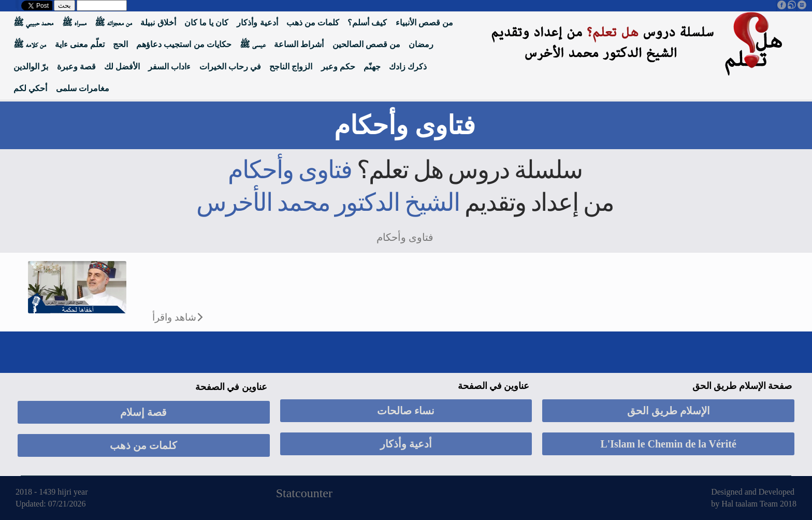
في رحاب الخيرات (230, 67)
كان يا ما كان (206, 23)
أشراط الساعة (299, 44)
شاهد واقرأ (174, 317)
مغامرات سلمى (83, 88)
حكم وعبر (338, 67)
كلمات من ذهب (313, 23)
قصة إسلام (143, 412)
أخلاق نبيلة (158, 23)
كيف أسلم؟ (367, 23)
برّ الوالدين (31, 67)
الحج (120, 44)
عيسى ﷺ (253, 44)
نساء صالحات (406, 411)
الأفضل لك (122, 67)
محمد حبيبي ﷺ (33, 23)
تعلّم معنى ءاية (80, 44)
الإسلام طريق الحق (669, 411)
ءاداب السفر (169, 67)
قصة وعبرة (76, 67)
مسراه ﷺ (74, 23)
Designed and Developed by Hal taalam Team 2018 (754, 497)
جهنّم (372, 67)
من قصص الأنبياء (424, 23)
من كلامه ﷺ (30, 44)
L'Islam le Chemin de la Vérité (668, 444)
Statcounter (304, 493)
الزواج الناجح (291, 67)
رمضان (421, 44)
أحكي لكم (30, 88)
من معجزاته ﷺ (113, 23)
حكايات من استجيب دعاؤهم (184, 44)
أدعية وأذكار (257, 23)
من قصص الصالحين (366, 44)
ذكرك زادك (408, 67)
